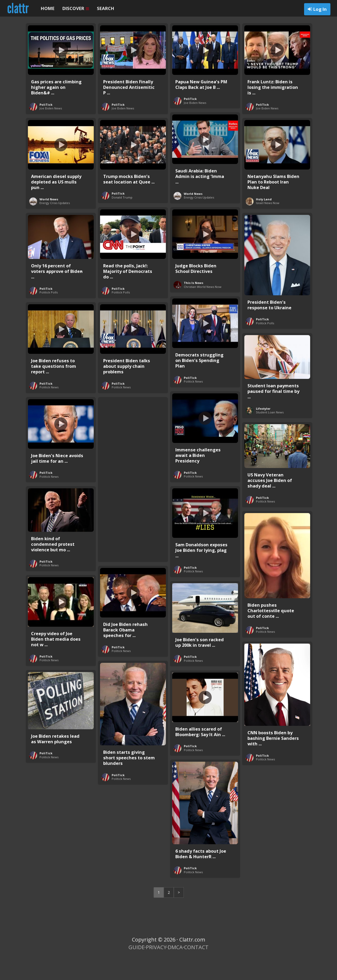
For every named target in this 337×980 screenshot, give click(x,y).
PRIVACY (156, 976)
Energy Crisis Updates (199, 226)
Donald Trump (122, 226)
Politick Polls (121, 321)
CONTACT (196, 976)
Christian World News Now (203, 315)
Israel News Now (268, 231)
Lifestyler (263, 437)
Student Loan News (270, 441)
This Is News (194, 311)
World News (193, 222)
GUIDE (137, 976)
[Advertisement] (133, 507)
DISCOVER (76, 8)
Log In (320, 9)
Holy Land (264, 228)
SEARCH (106, 8)
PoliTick (46, 133)
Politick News (193, 410)
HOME (48, 8)
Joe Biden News (51, 137)
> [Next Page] (179, 921)
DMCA (175, 976)
